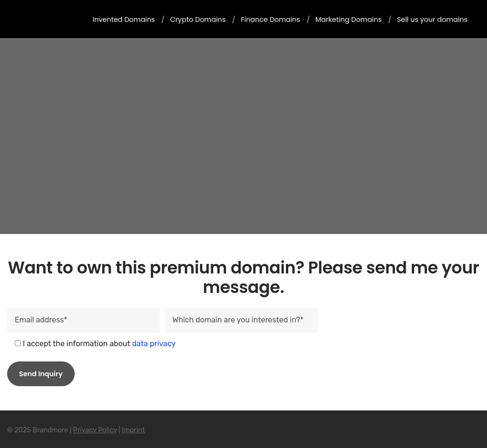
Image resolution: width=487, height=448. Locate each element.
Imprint (133, 430)
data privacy (154, 344)
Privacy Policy (95, 430)
